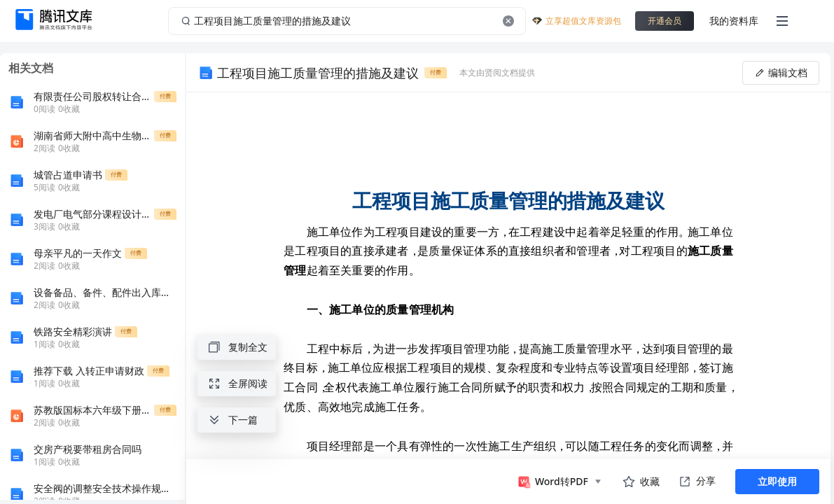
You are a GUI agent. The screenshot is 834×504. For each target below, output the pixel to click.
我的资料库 (734, 21)
